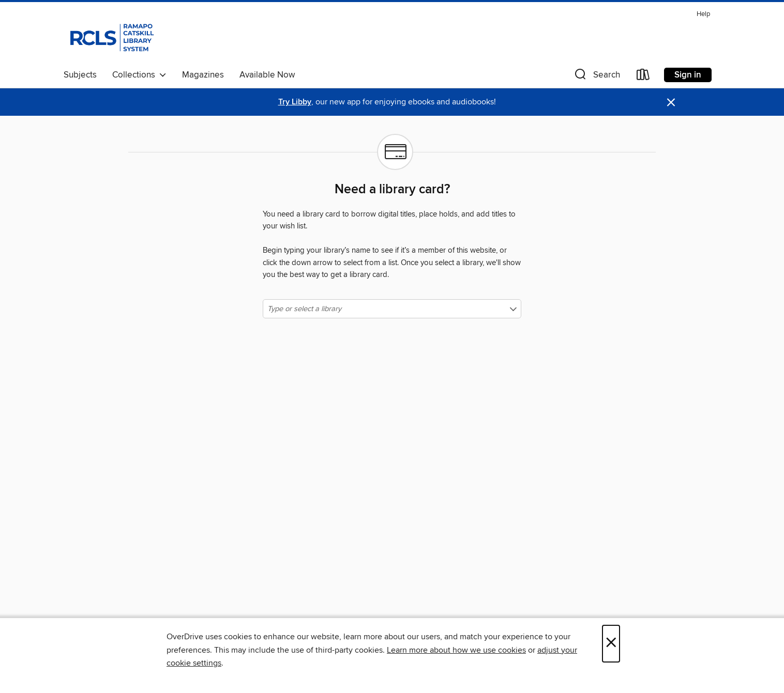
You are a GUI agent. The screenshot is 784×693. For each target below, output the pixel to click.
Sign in (688, 75)
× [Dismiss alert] (671, 103)
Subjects (80, 75)
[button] (596, 77)
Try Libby (295, 102)
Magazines (203, 75)
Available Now (267, 75)
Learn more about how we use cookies (456, 650)
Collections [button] (139, 75)
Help (703, 14)
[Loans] (643, 77)
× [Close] (611, 644)
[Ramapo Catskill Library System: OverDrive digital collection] (111, 36)
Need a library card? (392, 190)
